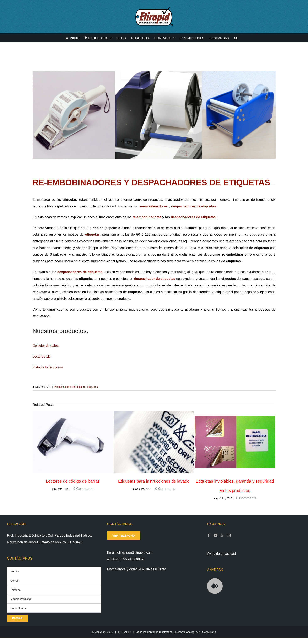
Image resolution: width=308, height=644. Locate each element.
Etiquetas (92, 387)
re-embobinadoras (153, 206)
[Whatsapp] (222, 535)
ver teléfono (124, 536)
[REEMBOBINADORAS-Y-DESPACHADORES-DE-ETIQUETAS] (154, 115)
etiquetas (92, 235)
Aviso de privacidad (221, 554)
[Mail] (229, 535)
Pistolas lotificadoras (48, 367)
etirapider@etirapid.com (135, 553)
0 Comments (83, 489)
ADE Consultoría (206, 632)
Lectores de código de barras (73, 481)
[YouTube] (216, 535)
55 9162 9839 (133, 559)
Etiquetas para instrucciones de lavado (154, 481)
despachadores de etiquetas (193, 206)
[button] (236, 38)
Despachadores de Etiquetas (70, 387)
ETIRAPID (124, 632)
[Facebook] (209, 535)
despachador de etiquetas (155, 279)
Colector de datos (46, 346)
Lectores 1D (42, 356)
